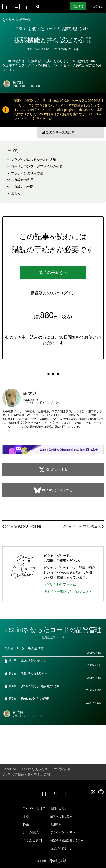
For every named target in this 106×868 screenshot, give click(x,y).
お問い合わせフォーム (60, 584)
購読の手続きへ (53, 272)
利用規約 (56, 824)
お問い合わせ (59, 808)
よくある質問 (32, 840)
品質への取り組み (61, 816)
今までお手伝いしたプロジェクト (68, 591)
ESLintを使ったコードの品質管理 (46, 29)
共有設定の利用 (22, 180)
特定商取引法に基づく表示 (67, 840)
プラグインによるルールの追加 (33, 159)
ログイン (98, 7)
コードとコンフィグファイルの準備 (37, 166)
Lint (46, 49)
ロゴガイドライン (61, 849)
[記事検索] (38, 6)
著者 (26, 816)
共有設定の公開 (22, 187)
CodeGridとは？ (34, 808)
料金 (26, 824)
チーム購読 (31, 832)
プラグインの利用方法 (27, 173)
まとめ (16, 193)
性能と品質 (34, 49)
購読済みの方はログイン (53, 293)
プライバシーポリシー (64, 832)
